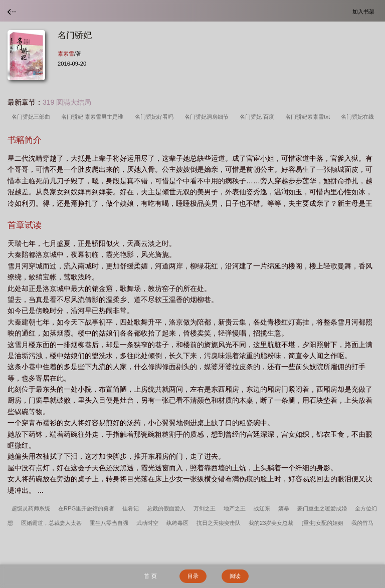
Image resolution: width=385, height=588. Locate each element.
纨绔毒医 (177, 523)
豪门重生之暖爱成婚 (322, 508)
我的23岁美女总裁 (271, 523)
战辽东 (262, 508)
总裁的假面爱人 (166, 508)
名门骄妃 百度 (258, 117)
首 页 (150, 576)
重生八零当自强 (109, 523)
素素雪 (66, 54)
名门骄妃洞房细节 (208, 117)
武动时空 (147, 523)
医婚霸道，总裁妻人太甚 (51, 523)
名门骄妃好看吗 (156, 117)
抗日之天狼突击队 (219, 523)
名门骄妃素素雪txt (309, 117)
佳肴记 (131, 508)
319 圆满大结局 (67, 102)
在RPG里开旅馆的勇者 (86, 508)
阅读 (235, 576)
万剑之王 (205, 508)
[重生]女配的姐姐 (322, 523)
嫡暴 (284, 508)
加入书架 (365, 11)
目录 (193, 576)
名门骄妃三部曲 (32, 117)
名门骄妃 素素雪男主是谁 (94, 117)
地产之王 (235, 508)
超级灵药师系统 (31, 508)
